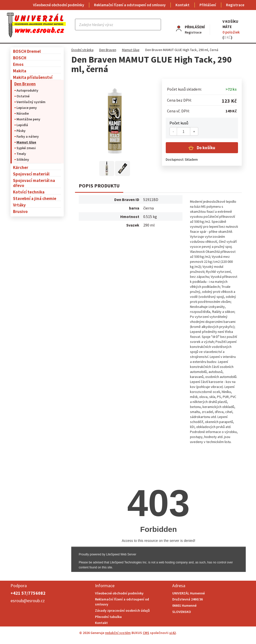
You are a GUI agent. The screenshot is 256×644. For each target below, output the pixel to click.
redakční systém (118, 633)
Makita (20, 71)
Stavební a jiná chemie (35, 198)
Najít (156, 25)
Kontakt (182, 5)
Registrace (235, 5)
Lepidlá (22, 125)
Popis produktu (99, 186)
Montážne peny (28, 119)
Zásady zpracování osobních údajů (122, 610)
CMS (146, 633)
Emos (18, 64)
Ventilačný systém (31, 102)
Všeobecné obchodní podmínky (58, 5)
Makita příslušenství (33, 77)
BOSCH (20, 58)
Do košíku (206, 148)
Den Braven (25, 84)
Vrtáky (19, 205)
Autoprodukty (27, 90)
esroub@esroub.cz (28, 601)
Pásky (21, 131)
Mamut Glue (26, 142)
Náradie (23, 113)
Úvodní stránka (82, 50)
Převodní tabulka (108, 617)
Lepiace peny (27, 108)
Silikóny (23, 159)
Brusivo (20, 211)
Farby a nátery (28, 136)
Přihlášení (208, 5)
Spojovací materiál (31, 174)
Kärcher (21, 167)
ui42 (172, 633)
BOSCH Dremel (27, 51)
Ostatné (23, 96)
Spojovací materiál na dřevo (34, 183)
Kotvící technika (29, 192)
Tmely (21, 154)
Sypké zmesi (26, 148)
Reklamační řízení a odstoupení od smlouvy (130, 5)
